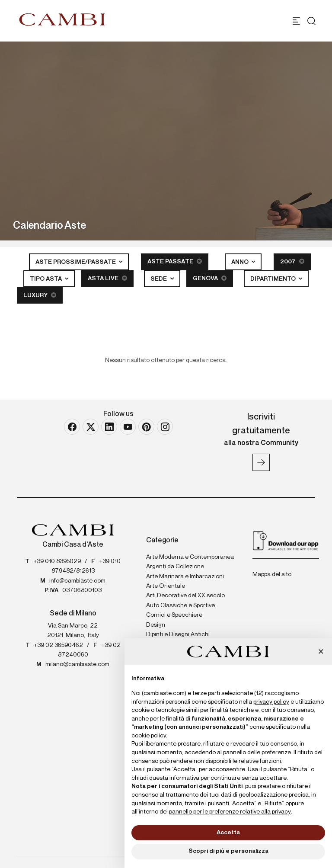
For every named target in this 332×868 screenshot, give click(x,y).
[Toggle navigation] (296, 21)
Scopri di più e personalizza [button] (228, 851)
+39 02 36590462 (58, 645)
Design (156, 625)
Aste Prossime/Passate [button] (76, 262)
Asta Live (107, 278)
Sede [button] (159, 279)
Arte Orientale (166, 586)
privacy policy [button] (271, 702)
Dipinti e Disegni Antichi (178, 634)
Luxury (40, 295)
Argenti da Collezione (175, 567)
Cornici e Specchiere (174, 615)
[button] (321, 652)
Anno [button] (241, 262)
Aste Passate (175, 261)
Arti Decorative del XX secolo (185, 596)
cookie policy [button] (149, 736)
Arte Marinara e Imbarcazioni (185, 577)
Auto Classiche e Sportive (180, 605)
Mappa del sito (272, 574)
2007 (292, 261)
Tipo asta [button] (46, 279)
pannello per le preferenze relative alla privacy (230, 812)
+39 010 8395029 (57, 561)
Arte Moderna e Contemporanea (190, 557)
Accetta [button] (228, 833)
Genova (210, 278)
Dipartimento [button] (274, 279)
